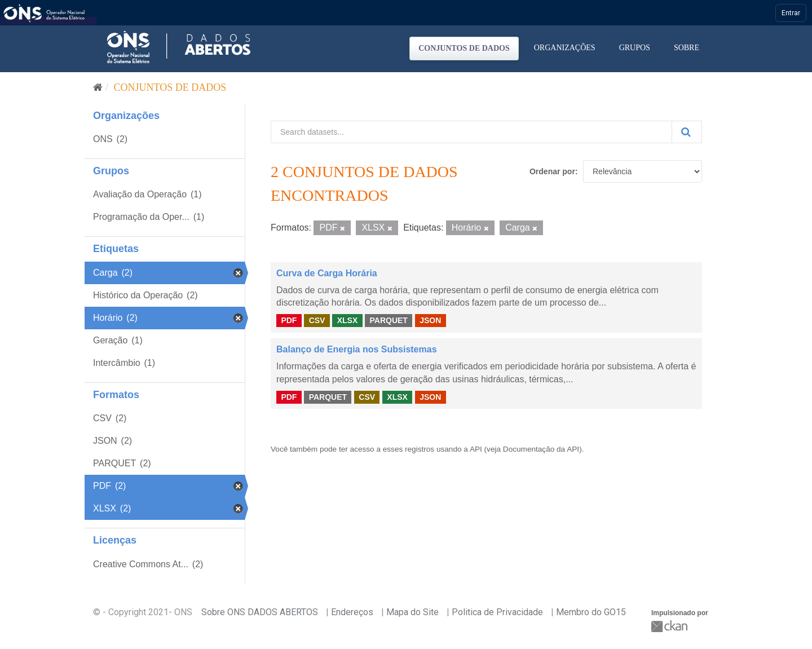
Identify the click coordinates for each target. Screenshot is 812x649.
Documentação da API (541, 449)
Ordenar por (552, 171)
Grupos (635, 48)
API (476, 449)
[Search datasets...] (471, 132)
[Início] (98, 87)
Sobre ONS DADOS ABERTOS (260, 612)
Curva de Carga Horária (327, 273)
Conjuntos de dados (464, 48)
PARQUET (388, 320)
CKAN (670, 626)
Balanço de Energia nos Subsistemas (357, 349)
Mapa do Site (412, 612)
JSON (430, 320)
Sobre (687, 48)
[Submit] (687, 132)
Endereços (352, 612)
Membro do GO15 (591, 612)
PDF (289, 320)
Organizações (565, 48)
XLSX (348, 320)
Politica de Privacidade (497, 612)
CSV (317, 320)
